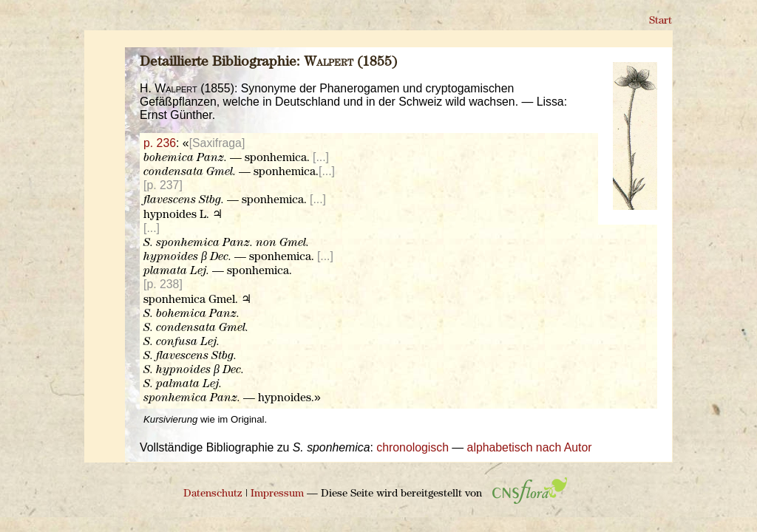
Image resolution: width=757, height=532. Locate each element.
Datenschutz (213, 494)
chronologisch (413, 447)
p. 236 (160, 143)
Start (661, 21)
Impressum (277, 494)
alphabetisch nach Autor (530, 447)
